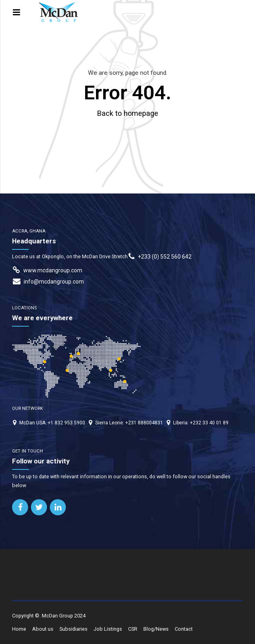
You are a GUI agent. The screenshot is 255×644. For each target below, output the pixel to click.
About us (43, 629)
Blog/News (156, 629)
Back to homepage (128, 113)
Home (19, 629)
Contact (184, 629)
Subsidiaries (73, 629)
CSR (133, 629)
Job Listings (108, 629)
